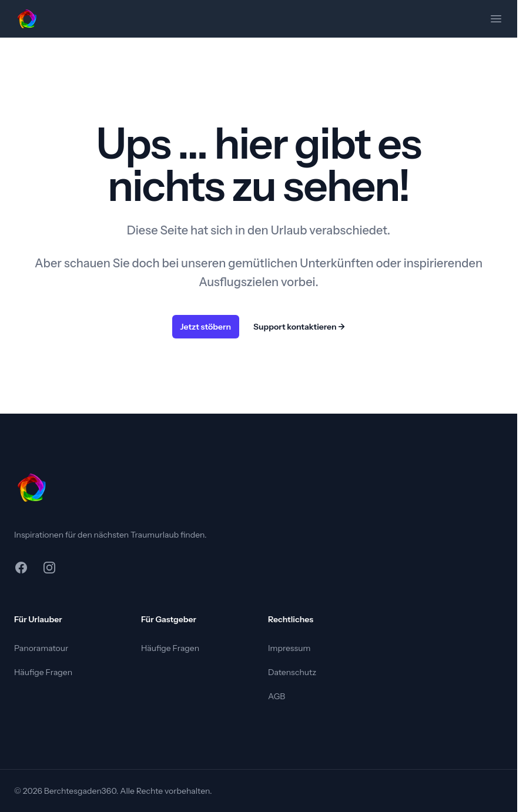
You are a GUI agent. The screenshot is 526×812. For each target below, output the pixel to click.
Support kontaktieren (299, 327)
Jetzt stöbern (206, 327)
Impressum (289, 648)
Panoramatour (41, 648)
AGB (277, 696)
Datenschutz (292, 672)
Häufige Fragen (43, 672)
